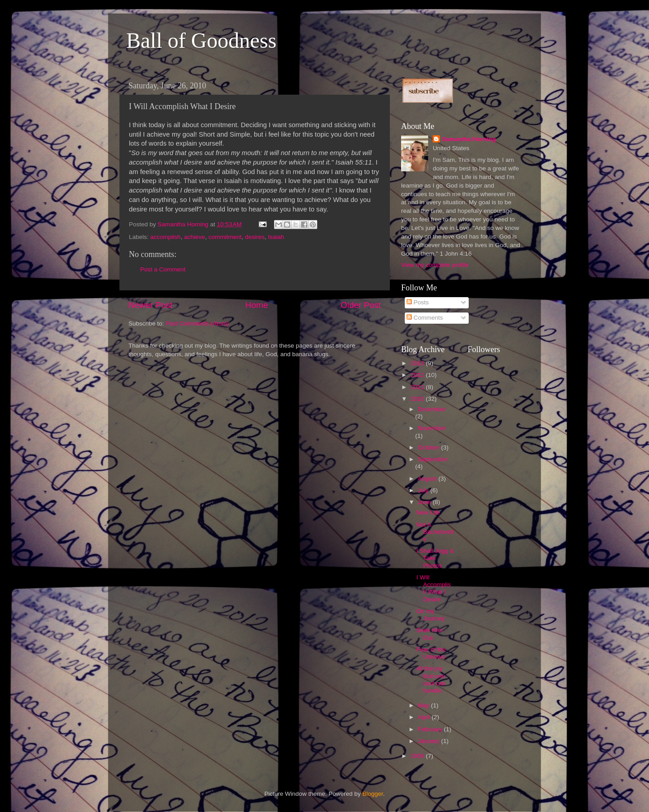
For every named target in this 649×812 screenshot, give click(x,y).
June (425, 502)
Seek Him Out (430, 634)
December (432, 409)
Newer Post (151, 305)
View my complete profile (435, 265)
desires (255, 237)
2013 (418, 363)
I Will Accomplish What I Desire (434, 588)
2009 (418, 756)
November (432, 428)
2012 (418, 375)
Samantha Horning (469, 139)
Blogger (373, 794)
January (430, 741)
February (431, 729)
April (425, 717)
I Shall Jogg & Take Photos (435, 558)
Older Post (361, 305)
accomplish (165, 237)
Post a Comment (163, 269)
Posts (418, 302)
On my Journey (431, 615)
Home (256, 305)
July (424, 490)
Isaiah (276, 237)
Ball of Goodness (201, 40)
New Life (428, 512)
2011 (418, 387)
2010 (418, 399)
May (424, 705)
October (430, 447)
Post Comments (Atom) (197, 323)
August (428, 479)
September (433, 459)
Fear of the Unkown (431, 653)
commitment (225, 237)
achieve (194, 237)
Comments (425, 318)
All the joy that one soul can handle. (431, 679)
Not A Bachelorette (435, 532)
